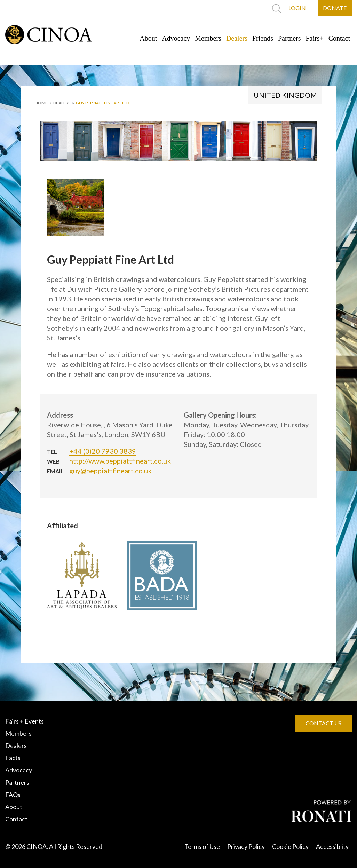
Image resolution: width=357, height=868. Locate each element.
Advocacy (176, 38)
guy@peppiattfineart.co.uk (110, 471)
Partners (289, 38)
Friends (263, 38)
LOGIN (297, 8)
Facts (13, 758)
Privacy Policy (246, 846)
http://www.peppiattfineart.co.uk (120, 461)
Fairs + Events (25, 721)
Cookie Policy (290, 846)
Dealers (237, 38)
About (148, 38)
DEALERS (62, 103)
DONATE (335, 8)
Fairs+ (315, 38)
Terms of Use (202, 846)
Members (208, 38)
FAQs (13, 795)
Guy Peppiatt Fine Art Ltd (102, 103)
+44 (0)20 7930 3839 (103, 451)
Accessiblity (332, 846)
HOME (41, 103)
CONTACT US (323, 723)
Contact (339, 38)
